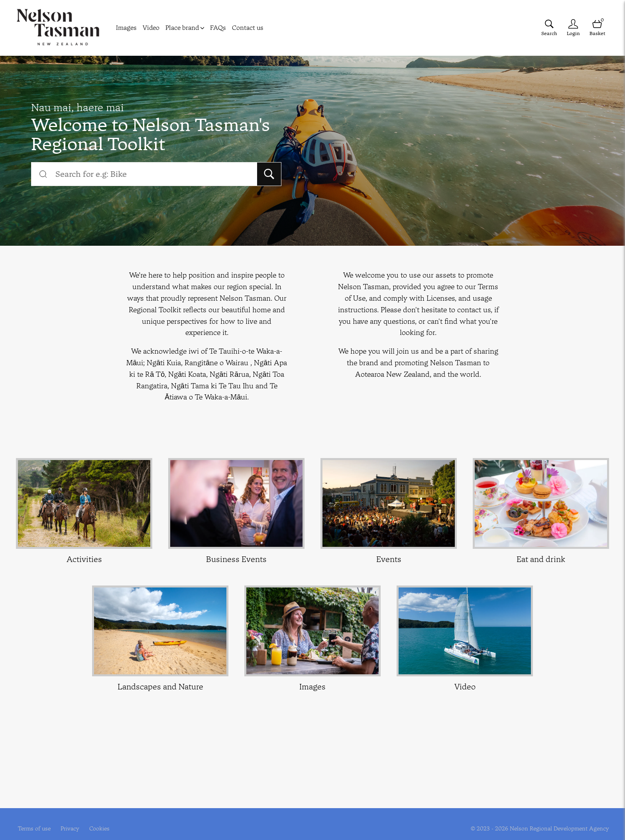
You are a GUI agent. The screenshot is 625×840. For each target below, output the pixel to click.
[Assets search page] (549, 28)
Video (151, 27)
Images (126, 27)
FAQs (218, 27)
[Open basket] (597, 28)
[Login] (573, 28)
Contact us (248, 27)
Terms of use (34, 828)
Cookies (99, 828)
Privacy (70, 828)
